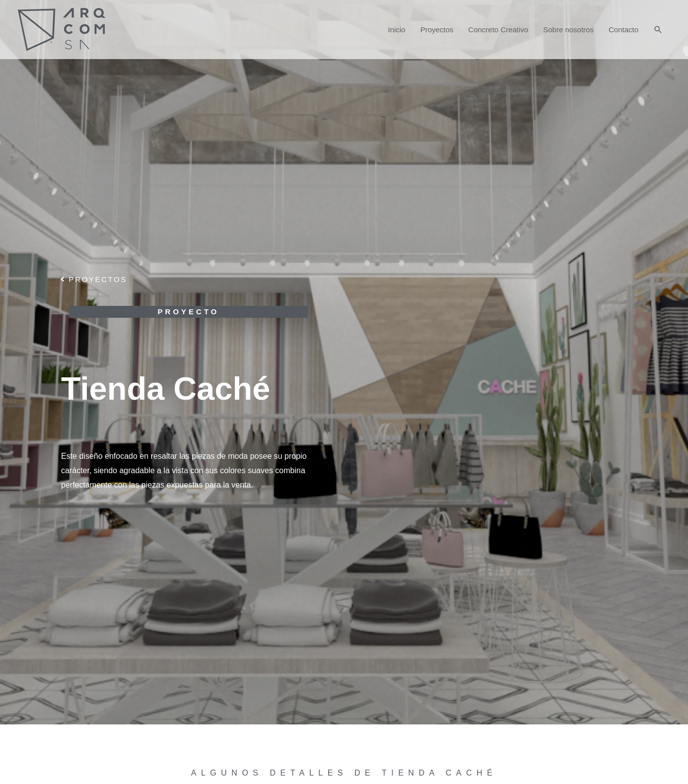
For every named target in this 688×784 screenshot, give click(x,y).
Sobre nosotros (568, 30)
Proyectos (437, 30)
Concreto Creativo (498, 30)
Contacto (623, 30)
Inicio (397, 30)
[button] (94, 279)
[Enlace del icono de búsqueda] (658, 30)
